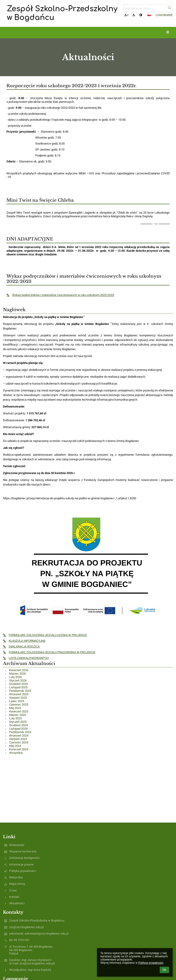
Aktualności (17, 903)
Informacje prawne (21, 864)
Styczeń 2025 (18, 722)
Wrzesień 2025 (19, 694)
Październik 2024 (20, 732)
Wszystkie (16, 753)
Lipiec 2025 (17, 701)
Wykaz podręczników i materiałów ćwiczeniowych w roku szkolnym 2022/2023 (60, 295)
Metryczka (16, 877)
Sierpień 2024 (18, 739)
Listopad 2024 (18, 729)
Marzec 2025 (18, 715)
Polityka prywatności (23, 871)
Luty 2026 (15, 677)
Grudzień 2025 (18, 684)
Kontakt (14, 897)
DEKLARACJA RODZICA (21, 646)
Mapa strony (17, 884)
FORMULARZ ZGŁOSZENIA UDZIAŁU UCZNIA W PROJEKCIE (45, 635)
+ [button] (126, 15)
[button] (149, 15)
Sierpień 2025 (18, 698)
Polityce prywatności (151, 963)
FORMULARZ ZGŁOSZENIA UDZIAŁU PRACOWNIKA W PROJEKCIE (49, 652)
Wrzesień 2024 (19, 736)
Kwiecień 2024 (19, 749)
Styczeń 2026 (18, 680)
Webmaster (17, 845)
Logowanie (164, 15)
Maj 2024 (15, 746)
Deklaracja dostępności (25, 858)
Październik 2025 (20, 691)
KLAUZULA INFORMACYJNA (24, 641)
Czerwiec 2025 (19, 705)
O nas (13, 890)
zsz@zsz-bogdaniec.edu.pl (26, 927)
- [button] (134, 15)
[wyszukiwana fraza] (148, 8)
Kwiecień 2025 (19, 711)
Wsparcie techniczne (23, 851)
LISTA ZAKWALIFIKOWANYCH (26, 658)
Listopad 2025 (18, 687)
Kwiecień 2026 (19, 670)
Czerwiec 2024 (19, 742)
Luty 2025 (15, 718)
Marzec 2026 (18, 674)
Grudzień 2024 (18, 725)
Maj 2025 (15, 708)
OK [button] (164, 970)
